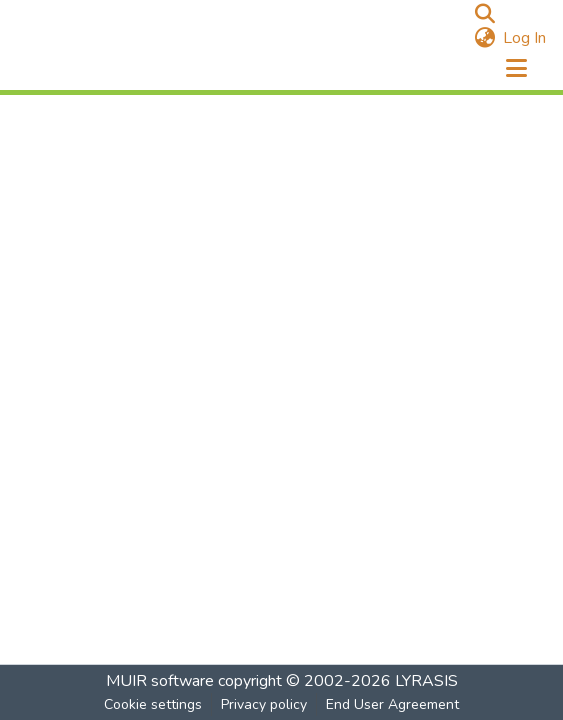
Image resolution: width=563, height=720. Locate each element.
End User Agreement (392, 704)
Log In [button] (525, 38)
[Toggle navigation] (516, 69)
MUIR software (160, 681)
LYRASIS (426, 681)
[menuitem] (484, 38)
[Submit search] (484, 14)
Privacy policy (264, 704)
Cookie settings (153, 704)
